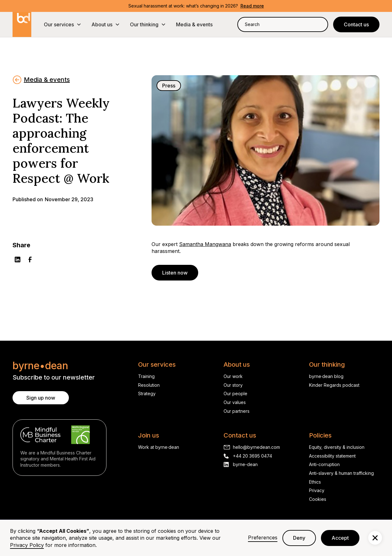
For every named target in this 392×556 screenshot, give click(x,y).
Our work (233, 376)
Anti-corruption (324, 464)
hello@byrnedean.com (256, 447)
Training (146, 376)
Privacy (317, 490)
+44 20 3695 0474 (253, 456)
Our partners (237, 411)
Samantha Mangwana (205, 244)
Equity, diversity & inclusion (337, 447)
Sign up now (41, 398)
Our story (233, 385)
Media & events (194, 24)
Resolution (149, 385)
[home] (22, 24)
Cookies (318, 499)
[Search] (319, 24)
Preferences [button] (263, 538)
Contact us (356, 24)
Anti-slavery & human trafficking (341, 473)
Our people (235, 393)
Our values (235, 402)
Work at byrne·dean (159, 447)
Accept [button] (340, 538)
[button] (63, 24)
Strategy (147, 393)
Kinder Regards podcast (334, 385)
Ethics (315, 482)
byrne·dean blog (326, 376)
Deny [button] (299, 538)
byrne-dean (245, 464)
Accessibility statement (332, 456)
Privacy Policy (27, 545)
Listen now (175, 273)
